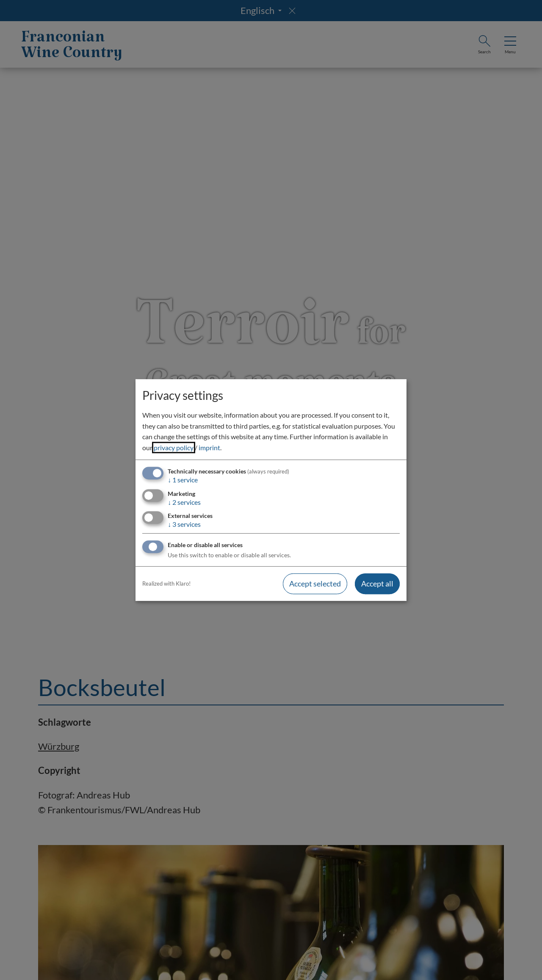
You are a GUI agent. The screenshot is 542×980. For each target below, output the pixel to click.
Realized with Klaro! (166, 584)
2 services (184, 502)
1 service (183, 480)
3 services (184, 524)
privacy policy (174, 447)
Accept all (377, 584)
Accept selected (315, 584)
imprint (209, 447)
